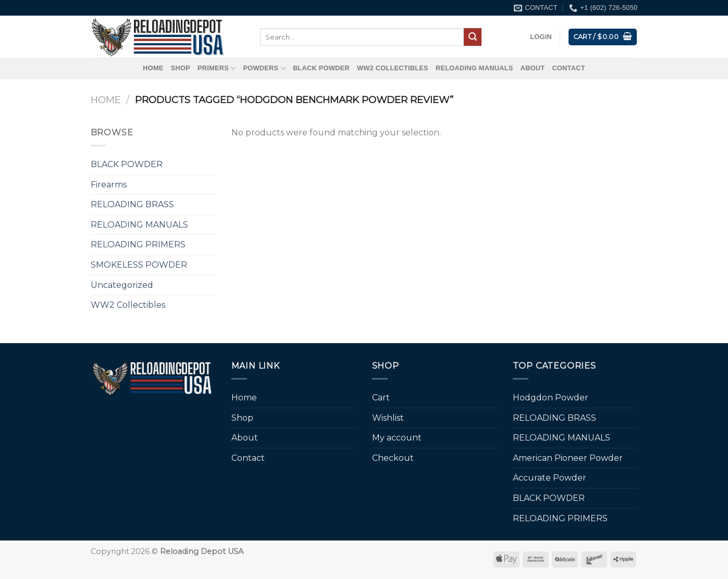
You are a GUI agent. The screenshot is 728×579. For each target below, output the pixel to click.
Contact (568, 68)
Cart (381, 398)
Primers (217, 68)
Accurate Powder (550, 478)
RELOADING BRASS (132, 204)
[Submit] (473, 37)
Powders (264, 68)
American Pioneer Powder (568, 458)
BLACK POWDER (321, 68)
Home (153, 68)
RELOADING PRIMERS (138, 244)
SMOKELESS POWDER (139, 265)
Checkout (393, 458)
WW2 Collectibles (393, 68)
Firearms (109, 185)
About (533, 68)
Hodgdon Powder (551, 398)
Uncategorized (122, 285)
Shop (181, 68)
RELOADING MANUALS (474, 68)
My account (397, 438)
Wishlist (388, 418)
